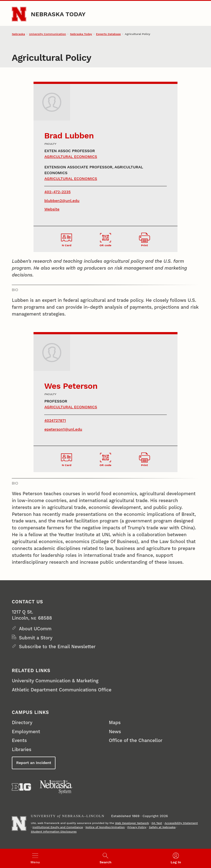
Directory (22, 723)
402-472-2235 (57, 192)
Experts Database (109, 34)
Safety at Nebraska (162, 827)
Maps (115, 723)
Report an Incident (34, 763)
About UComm (35, 629)
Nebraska (18, 34)
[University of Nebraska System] (56, 787)
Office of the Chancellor (136, 740)
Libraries (22, 750)
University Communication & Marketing (55, 681)
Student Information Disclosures (54, 832)
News (115, 732)
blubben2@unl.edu (62, 201)
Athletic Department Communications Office (62, 690)
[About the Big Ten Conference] (21, 787)
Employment (26, 732)
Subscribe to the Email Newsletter (57, 647)
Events (19, 740)
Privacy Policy (137, 827)
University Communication (48, 34)
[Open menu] (35, 858)
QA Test (157, 823)
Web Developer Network (132, 823)
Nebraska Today (58, 14)
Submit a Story (36, 638)
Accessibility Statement (181, 823)
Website (52, 209)
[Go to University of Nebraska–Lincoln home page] (19, 14)
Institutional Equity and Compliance (58, 827)
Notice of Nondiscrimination (105, 827)
